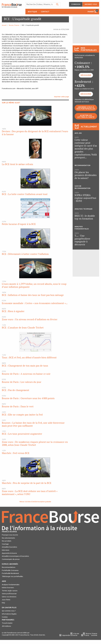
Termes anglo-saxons (10, 591)
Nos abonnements (8, 538)
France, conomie (89, 635)
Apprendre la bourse (9, 553)
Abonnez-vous (91, 4)
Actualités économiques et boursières (15, 556)
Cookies (5, 617)
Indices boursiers (8, 587)
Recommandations (9, 567)
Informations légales (9, 614)
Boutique (32, 12)
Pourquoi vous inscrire (10, 535)
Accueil (4, 25)
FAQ (3, 603)
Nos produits (7, 541)
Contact (45, 12)
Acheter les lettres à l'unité (86, 116)
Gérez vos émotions (9, 597)
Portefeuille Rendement (10, 573)
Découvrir (86, 75)
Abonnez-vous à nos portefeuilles (86, 108)
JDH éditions (6, 626)
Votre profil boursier (9, 594)
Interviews (6, 550)
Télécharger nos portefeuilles (12, 576)
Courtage (5, 544)
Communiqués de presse (11, 559)
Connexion (76, 4)
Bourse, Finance (14, 25)
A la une (75, 633)
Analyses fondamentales (11, 585)
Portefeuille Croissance (10, 570)
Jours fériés (6, 600)
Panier (93, 11)
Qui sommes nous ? (9, 611)
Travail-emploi (7, 623)
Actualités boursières (9, 547)
